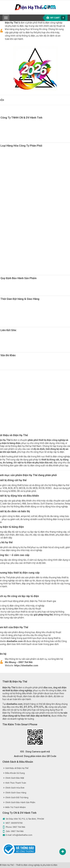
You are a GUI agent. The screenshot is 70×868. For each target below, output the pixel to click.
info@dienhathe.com (22, 835)
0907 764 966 (19, 827)
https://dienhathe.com (26, 666)
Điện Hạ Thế (8, 865)
